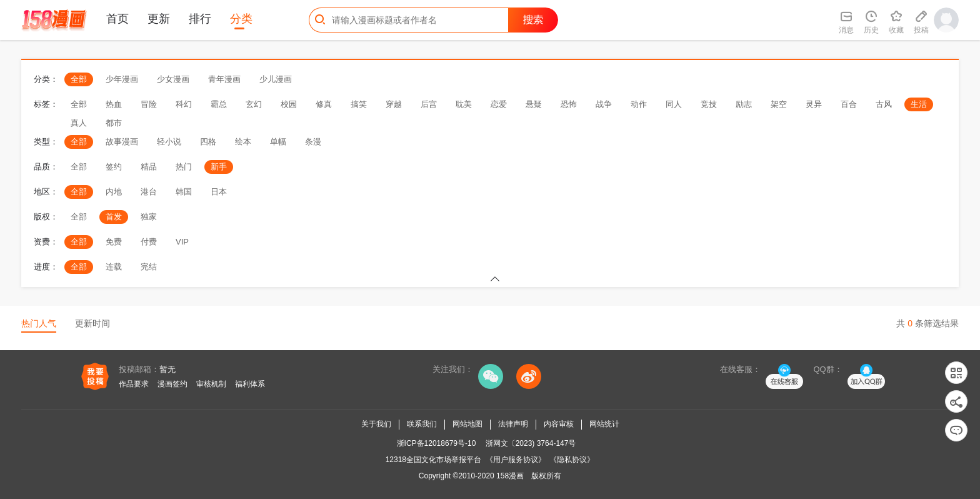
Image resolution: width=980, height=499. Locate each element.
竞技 (709, 104)
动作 (639, 104)
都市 (114, 123)
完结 (149, 267)
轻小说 (169, 142)
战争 (604, 104)
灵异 (814, 104)
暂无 (167, 369)
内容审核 (559, 424)
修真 (324, 104)
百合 (849, 104)
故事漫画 (122, 142)
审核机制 (211, 384)
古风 (884, 104)
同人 (674, 104)
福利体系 (250, 384)
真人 (79, 123)
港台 (149, 192)
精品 (149, 167)
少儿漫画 (276, 79)
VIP (182, 242)
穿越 (394, 104)
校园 (289, 104)
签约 (114, 167)
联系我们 (422, 424)
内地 (114, 192)
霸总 (219, 104)
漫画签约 (172, 384)
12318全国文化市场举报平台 (433, 460)
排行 (200, 19)
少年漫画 (122, 79)
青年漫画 (224, 79)
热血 (114, 104)
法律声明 (513, 424)
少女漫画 (173, 79)
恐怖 (569, 104)
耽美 (464, 104)
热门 (184, 167)
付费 (149, 242)
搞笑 (359, 104)
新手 (219, 167)
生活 (919, 104)
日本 (219, 192)
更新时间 (92, 323)
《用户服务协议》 (516, 460)
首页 (117, 19)
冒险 (149, 104)
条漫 (313, 142)
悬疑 (534, 104)
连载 (114, 267)
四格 (208, 142)
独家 (149, 217)
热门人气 (39, 323)
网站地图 (467, 424)
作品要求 (134, 384)
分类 (241, 19)
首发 (114, 217)
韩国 (184, 192)
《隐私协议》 (572, 460)
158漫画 (510, 476)
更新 (159, 19)
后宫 (429, 104)
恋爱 (499, 104)
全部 (79, 79)
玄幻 (254, 104)
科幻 (184, 104)
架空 (779, 104)
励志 (744, 104)
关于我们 (376, 424)
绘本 (243, 142)
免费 (114, 242)
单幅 (278, 142)
